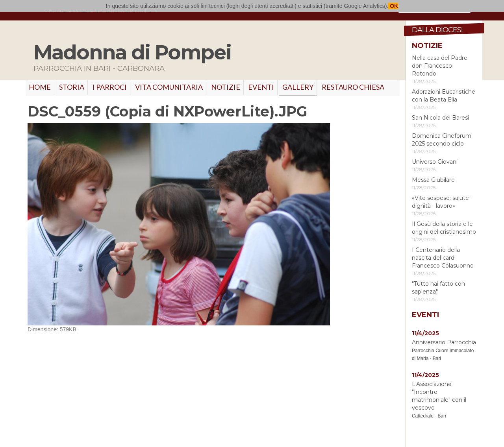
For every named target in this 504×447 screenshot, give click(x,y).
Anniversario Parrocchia (444, 342)
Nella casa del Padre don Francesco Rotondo (440, 66)
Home (40, 87)
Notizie (226, 87)
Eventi (261, 87)
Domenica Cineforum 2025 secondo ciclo (442, 140)
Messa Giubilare (433, 180)
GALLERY (298, 87)
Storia (72, 87)
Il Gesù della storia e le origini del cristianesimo (444, 228)
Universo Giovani (435, 162)
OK (393, 6)
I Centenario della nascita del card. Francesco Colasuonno (443, 258)
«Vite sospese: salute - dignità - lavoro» (442, 202)
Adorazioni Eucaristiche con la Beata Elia (444, 96)
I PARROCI (110, 87)
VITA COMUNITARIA (169, 87)
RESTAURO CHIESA (353, 87)
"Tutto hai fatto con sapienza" (438, 288)
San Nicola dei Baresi (440, 118)
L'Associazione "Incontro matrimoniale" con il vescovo (439, 396)
